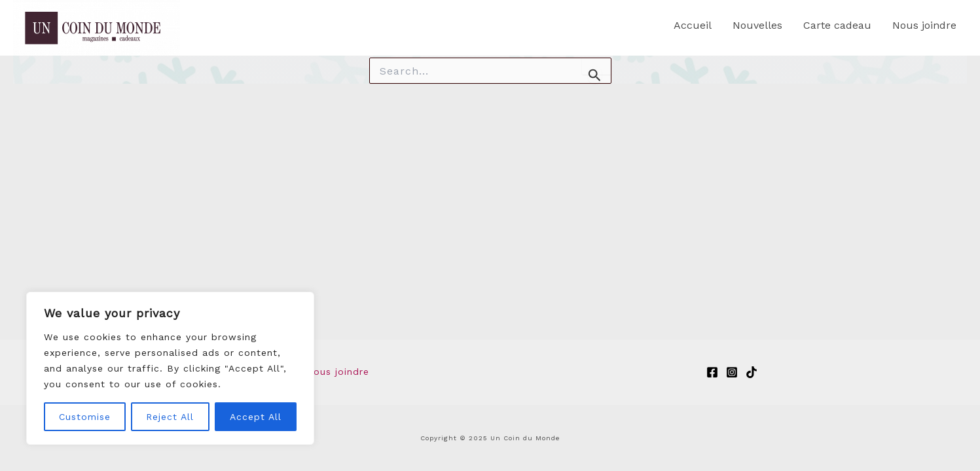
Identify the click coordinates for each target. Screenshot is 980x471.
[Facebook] (712, 372)
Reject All (170, 417)
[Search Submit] (595, 75)
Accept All (256, 417)
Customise (85, 417)
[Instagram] (732, 372)
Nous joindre (338, 372)
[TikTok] (752, 372)
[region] (170, 368)
